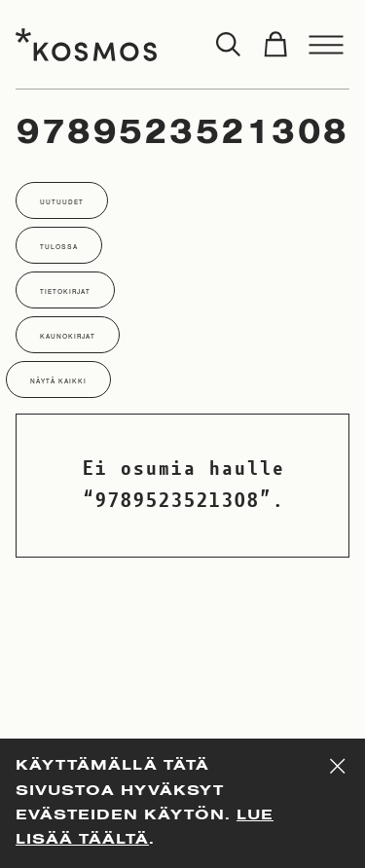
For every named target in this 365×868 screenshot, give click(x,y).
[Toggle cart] (275, 45)
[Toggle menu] (326, 45)
